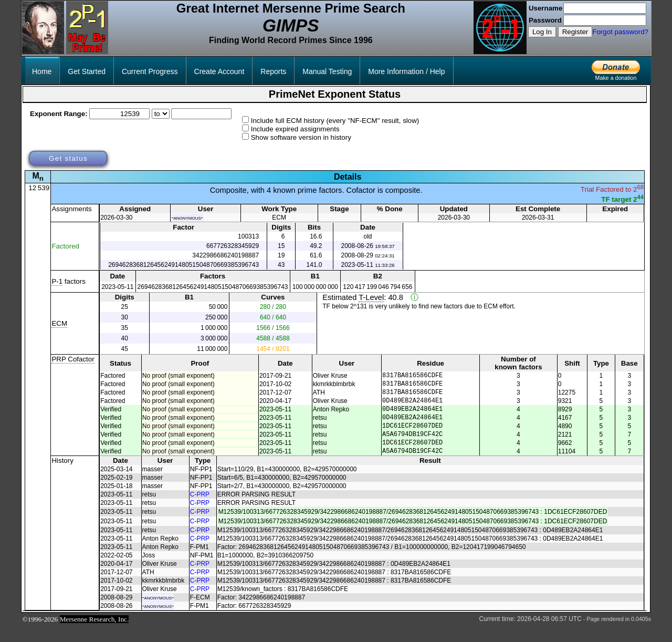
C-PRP (200, 510)
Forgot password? (620, 32)
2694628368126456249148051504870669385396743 (183, 265)
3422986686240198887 (225, 255)
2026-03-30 (116, 218)
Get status (68, 158)
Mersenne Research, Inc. (94, 635)
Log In (542, 32)
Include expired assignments (295, 129)
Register (575, 32)
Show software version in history (301, 137)
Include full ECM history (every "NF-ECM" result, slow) (335, 121)
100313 (248, 236)
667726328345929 (233, 246)
